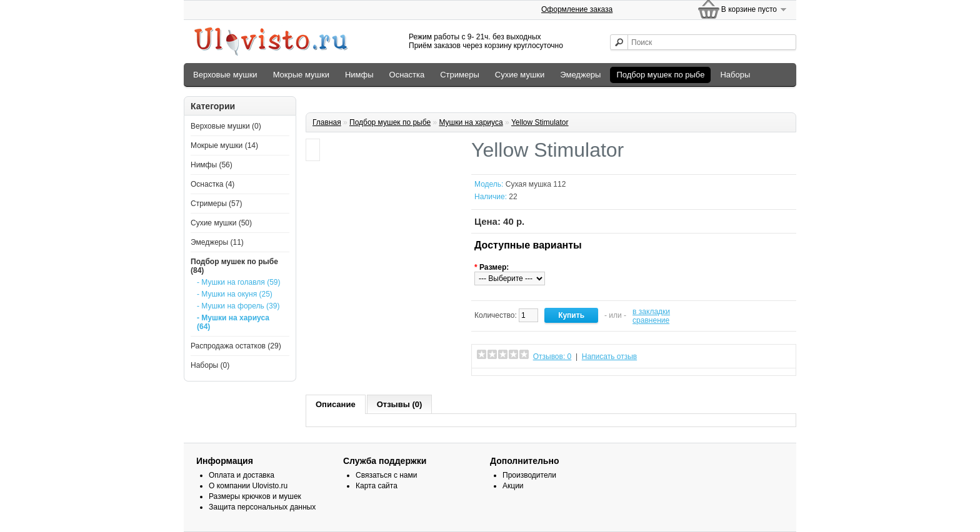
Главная (327, 122)
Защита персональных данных (262, 507)
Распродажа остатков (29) (236, 346)
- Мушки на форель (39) (238, 306)
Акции (513, 486)
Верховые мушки (225, 75)
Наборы (735, 75)
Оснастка (407, 75)
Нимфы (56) (212, 165)
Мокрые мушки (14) (224, 145)
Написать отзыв (609, 357)
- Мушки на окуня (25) (235, 294)
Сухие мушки (520, 75)
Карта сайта (377, 486)
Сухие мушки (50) (221, 223)
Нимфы (359, 75)
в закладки (651, 312)
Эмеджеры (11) (217, 242)
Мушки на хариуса (471, 122)
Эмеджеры (580, 75)
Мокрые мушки (301, 75)
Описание (336, 404)
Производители (529, 475)
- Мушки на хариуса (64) (233, 322)
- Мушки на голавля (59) (238, 282)
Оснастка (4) (212, 184)
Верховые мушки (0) (226, 126)
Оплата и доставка (242, 475)
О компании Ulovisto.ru (248, 486)
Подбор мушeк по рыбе (660, 75)
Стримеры (460, 75)
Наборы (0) (210, 365)
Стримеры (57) (216, 204)
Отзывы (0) (400, 404)
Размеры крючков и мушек (255, 496)
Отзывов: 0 (552, 357)
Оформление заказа (577, 9)
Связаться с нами (386, 475)
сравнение (651, 320)
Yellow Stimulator (540, 122)
